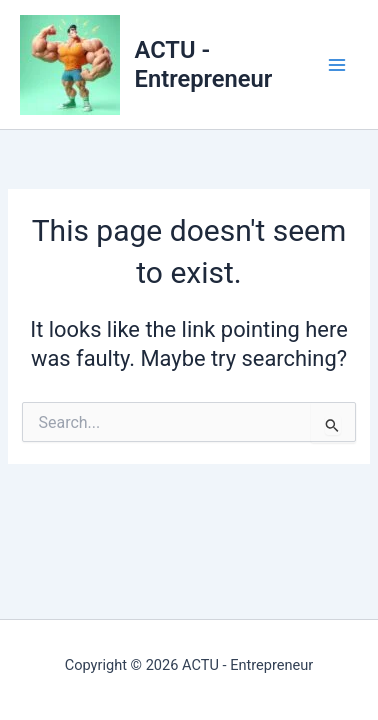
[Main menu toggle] (337, 65)
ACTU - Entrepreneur (204, 64)
